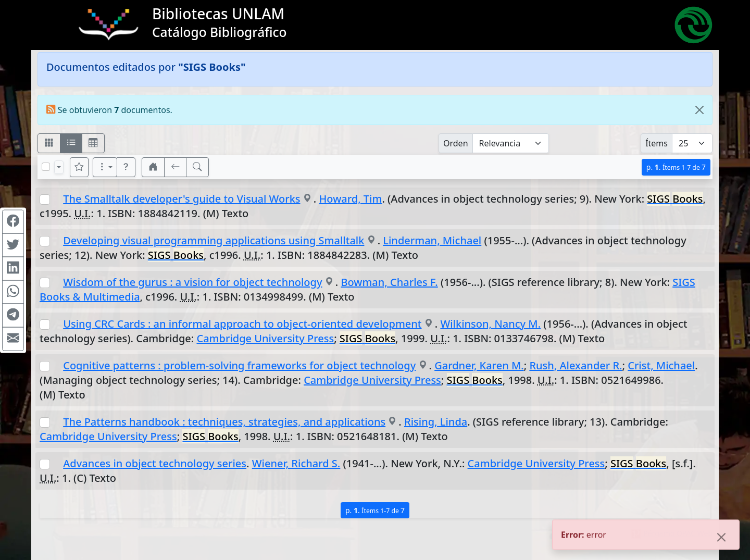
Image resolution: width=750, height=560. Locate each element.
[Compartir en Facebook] (13, 221)
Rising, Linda (436, 422)
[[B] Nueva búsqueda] (197, 167)
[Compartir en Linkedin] (13, 268)
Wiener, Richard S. (296, 463)
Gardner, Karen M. (479, 365)
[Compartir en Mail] (13, 339)
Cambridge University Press (265, 338)
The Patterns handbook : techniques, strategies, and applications (224, 422)
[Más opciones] (105, 167)
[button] (126, 167)
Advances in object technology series (155, 463)
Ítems (657, 143)
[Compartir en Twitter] (13, 245)
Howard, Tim (350, 199)
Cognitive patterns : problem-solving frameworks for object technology (239, 365)
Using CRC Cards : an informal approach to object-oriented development (242, 324)
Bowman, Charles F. (389, 282)
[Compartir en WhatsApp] (13, 292)
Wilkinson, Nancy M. (490, 324)
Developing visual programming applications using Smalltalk (214, 240)
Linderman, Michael (432, 240)
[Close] (699, 110)
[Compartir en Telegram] (13, 315)
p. (676, 167)
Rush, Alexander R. (576, 365)
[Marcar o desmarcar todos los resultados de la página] (46, 167)
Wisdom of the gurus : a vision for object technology (192, 282)
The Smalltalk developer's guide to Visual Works (182, 199)
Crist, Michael (661, 365)
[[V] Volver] (176, 167)
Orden (456, 143)
